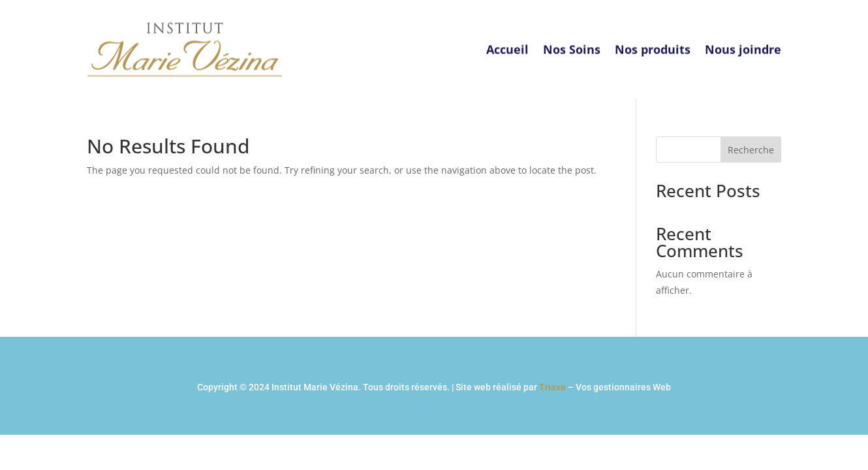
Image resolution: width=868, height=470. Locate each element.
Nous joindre (743, 44)
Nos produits (653, 44)
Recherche (751, 150)
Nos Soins (572, 44)
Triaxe (552, 387)
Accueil (507, 44)
